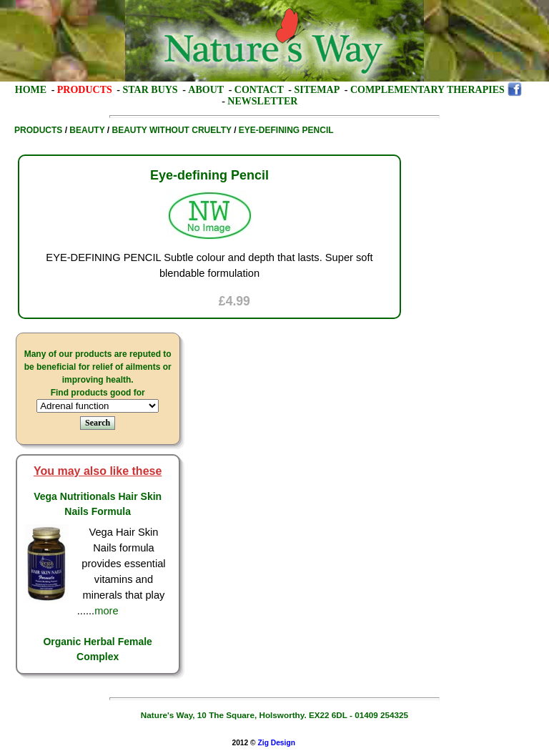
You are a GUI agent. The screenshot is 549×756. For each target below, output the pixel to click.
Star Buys (150, 90)
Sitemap (317, 90)
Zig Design (277, 743)
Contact (259, 90)
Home (31, 90)
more (106, 611)
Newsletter (262, 101)
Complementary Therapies (427, 90)
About (206, 90)
